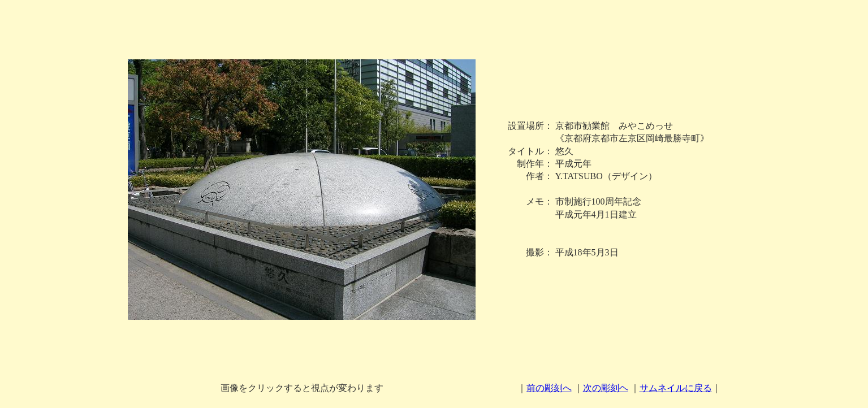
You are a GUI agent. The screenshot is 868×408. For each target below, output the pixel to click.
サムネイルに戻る (676, 388)
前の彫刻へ (549, 388)
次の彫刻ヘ (606, 388)
